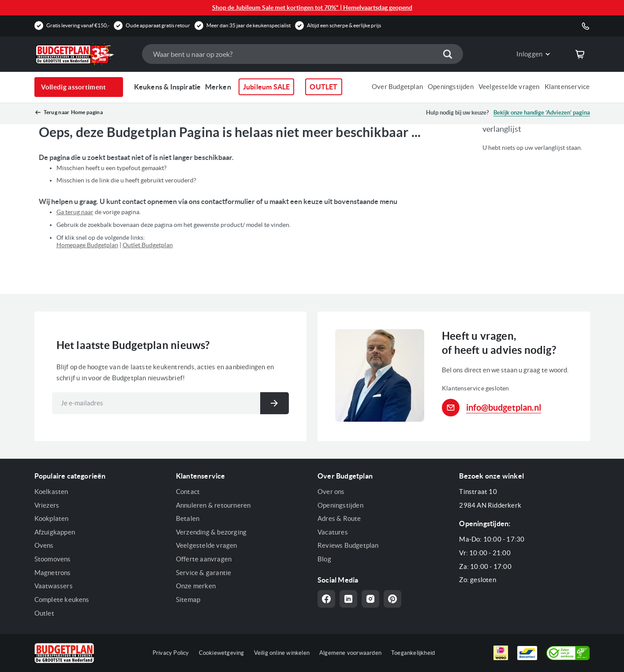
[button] (526, 54)
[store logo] (84, 54)
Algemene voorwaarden (350, 653)
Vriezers (47, 505)
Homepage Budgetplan (87, 245)
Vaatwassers (54, 586)
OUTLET (323, 87)
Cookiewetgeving (222, 653)
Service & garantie (204, 573)
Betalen (188, 518)
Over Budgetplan (397, 87)
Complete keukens (62, 600)
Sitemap (188, 600)
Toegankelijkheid (413, 653)
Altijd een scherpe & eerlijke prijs (344, 25)
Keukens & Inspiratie (168, 87)
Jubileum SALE (267, 87)
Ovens (44, 545)
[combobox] (303, 54)
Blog (324, 559)
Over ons (331, 492)
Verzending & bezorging (211, 532)
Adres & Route (339, 518)
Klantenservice (567, 87)
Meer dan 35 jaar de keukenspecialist (248, 25)
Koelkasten (51, 492)
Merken (218, 87)
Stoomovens (53, 559)
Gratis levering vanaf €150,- (78, 25)
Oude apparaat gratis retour (158, 25)
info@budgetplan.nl (504, 407)
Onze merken (196, 586)
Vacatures (333, 532)
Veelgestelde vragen (509, 87)
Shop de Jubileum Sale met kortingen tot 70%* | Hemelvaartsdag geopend (312, 7)
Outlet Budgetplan (148, 245)
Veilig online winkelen (282, 653)
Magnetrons (53, 573)
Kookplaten (52, 518)
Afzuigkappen (55, 532)
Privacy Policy (171, 653)
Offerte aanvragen (204, 559)
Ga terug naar (75, 212)
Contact (188, 492)
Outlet (44, 613)
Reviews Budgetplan (348, 545)
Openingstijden (451, 87)
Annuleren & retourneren (213, 505)
